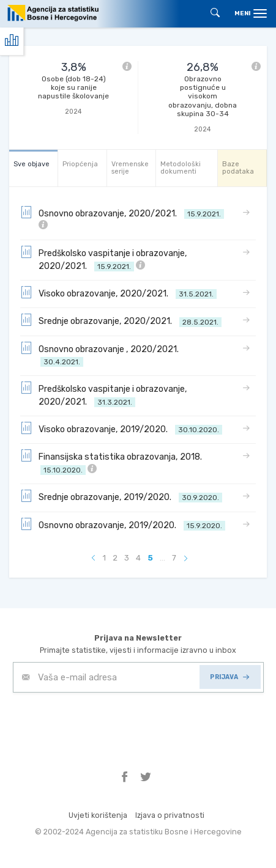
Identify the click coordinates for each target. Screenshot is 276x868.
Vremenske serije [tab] (130, 168)
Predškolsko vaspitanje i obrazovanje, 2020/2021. (104, 259)
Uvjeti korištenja (98, 815)
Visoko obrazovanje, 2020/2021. (118, 293)
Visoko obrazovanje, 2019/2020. (121, 428)
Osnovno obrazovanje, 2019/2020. (123, 524)
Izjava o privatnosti (170, 815)
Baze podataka (238, 168)
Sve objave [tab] (32, 164)
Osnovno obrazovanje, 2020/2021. (122, 218)
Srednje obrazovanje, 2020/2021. (121, 320)
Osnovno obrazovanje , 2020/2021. (101, 355)
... (162, 558)
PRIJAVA (229, 677)
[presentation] (106, 723)
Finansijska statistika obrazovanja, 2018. (113, 462)
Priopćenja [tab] (80, 164)
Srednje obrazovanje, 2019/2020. (121, 496)
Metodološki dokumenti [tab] (181, 168)
